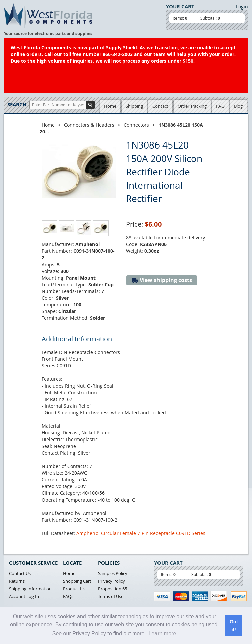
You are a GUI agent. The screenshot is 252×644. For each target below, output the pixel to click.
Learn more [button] (162, 633)
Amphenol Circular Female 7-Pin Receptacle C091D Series (141, 533)
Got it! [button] (234, 626)
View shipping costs (162, 280)
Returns (17, 581)
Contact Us (20, 573)
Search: (18, 104)
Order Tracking (192, 106)
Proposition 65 (112, 589)
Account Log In (24, 596)
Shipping (134, 106)
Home (110, 106)
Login (242, 7)
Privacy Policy (111, 581)
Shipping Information (30, 589)
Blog (238, 106)
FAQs (68, 596)
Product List (75, 589)
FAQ (220, 106)
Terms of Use (111, 596)
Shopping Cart (77, 581)
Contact (160, 106)
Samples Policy (113, 573)
